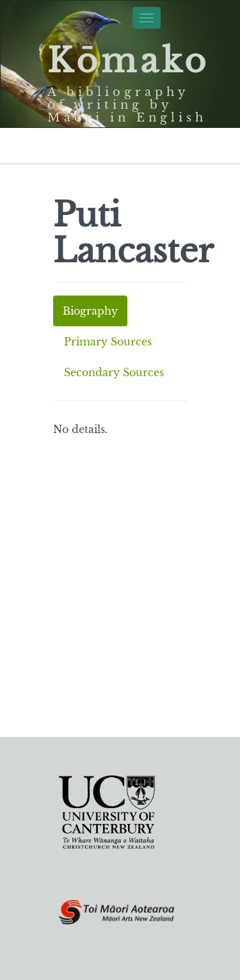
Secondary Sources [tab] (114, 372)
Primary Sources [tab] (108, 342)
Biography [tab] (90, 311)
